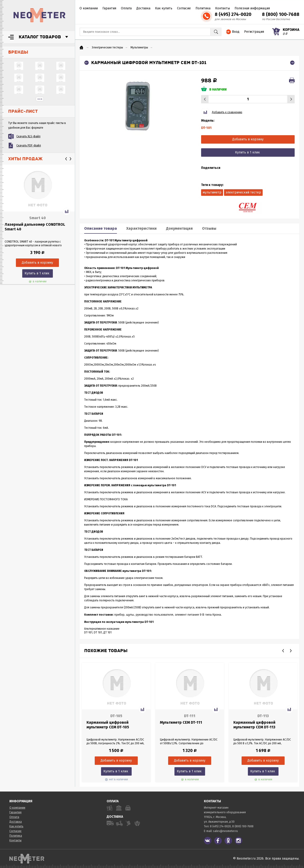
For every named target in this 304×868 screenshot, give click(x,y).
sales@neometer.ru (225, 831)
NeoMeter (40, 15)
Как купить (164, 8)
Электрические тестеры (107, 47)
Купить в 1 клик (37, 273)
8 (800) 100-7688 (281, 14)
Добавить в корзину (248, 139)
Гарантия (109, 8)
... (40, 99)
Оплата (126, 8)
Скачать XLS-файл (28, 136)
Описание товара (101, 228)
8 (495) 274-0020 (233, 14)
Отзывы (209, 228)
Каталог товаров (40, 37)
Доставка (143, 8)
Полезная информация (252, 8)
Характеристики (141, 228)
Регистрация (254, 32)
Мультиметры (139, 47)
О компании (89, 8)
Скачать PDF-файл (29, 145)
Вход (236, 32)
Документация (179, 228)
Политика (203, 8)
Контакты (223, 8)
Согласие (184, 8)
